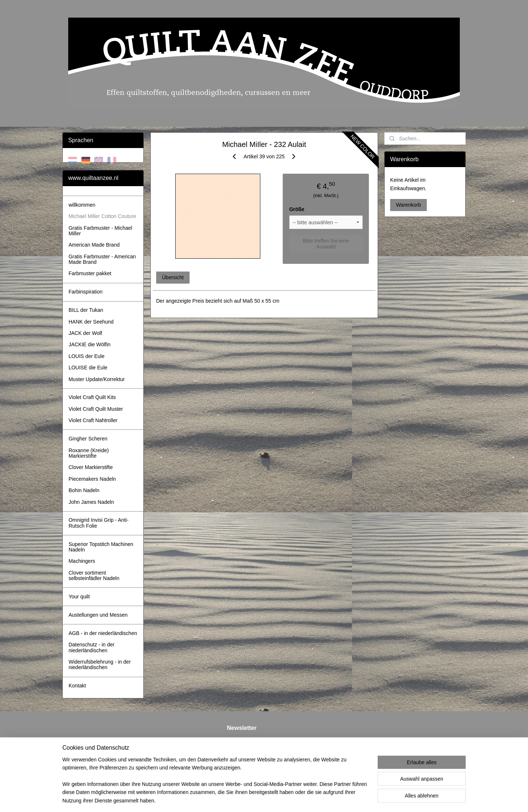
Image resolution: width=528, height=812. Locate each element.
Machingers (82, 561)
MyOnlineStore (341, 798)
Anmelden (244, 767)
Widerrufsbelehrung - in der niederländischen (100, 665)
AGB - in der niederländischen (103, 633)
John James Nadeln (91, 502)
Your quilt (79, 597)
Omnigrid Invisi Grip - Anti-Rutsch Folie (98, 523)
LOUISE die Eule (88, 368)
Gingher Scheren (88, 439)
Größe (296, 209)
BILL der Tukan (86, 310)
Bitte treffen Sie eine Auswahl (326, 244)
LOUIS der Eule (87, 356)
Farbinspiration (86, 292)
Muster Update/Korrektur (97, 379)
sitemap (245, 798)
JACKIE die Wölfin (89, 344)
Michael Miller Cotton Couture (102, 216)
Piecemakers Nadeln (92, 479)
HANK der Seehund (91, 322)
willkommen (82, 205)
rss (259, 798)
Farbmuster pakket (90, 273)
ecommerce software (283, 798)
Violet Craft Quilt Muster (96, 409)
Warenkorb (408, 205)
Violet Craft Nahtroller (93, 420)
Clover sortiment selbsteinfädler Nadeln (94, 575)
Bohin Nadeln (84, 490)
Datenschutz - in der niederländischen (91, 647)
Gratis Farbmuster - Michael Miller (100, 231)
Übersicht (173, 277)
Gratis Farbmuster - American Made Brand (102, 259)
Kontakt (77, 686)
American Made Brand (94, 245)
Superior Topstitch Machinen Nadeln (101, 547)
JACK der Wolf (85, 333)
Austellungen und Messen (98, 615)
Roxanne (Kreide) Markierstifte (89, 453)
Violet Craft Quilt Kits (92, 397)
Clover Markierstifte (91, 467)
